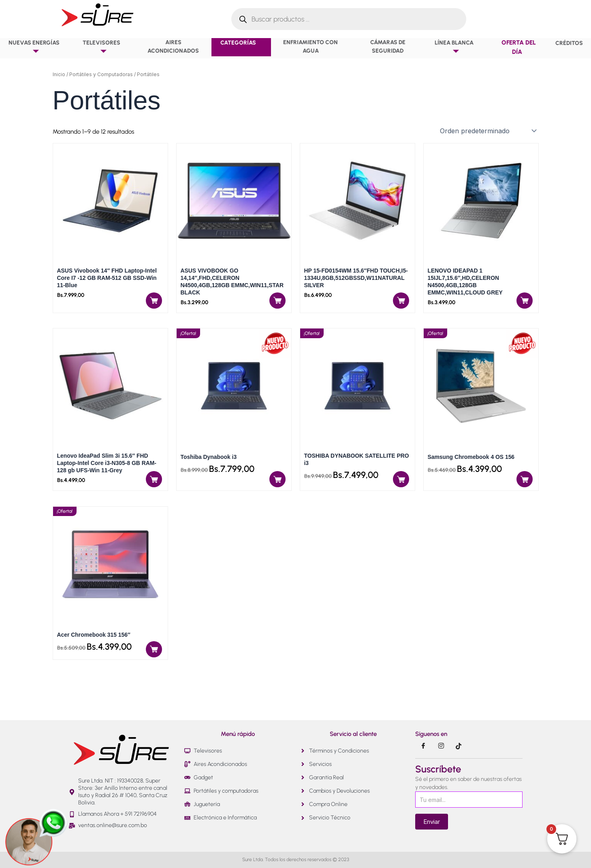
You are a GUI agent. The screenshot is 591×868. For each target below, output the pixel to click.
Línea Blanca (456, 47)
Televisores (103, 47)
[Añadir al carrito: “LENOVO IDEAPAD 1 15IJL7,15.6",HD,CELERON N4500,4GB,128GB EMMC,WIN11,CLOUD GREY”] (524, 305)
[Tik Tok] (459, 746)
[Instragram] (441, 746)
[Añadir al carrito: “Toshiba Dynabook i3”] (275, 486)
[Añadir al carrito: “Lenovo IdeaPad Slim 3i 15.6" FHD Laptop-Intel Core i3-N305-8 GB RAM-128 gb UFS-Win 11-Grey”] (153, 486)
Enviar (432, 822)
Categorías (240, 47)
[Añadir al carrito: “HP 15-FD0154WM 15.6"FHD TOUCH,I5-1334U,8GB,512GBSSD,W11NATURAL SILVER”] (401, 305)
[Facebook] (423, 746)
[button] (62, 43)
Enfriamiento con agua (310, 47)
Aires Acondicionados (173, 47)
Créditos (569, 43)
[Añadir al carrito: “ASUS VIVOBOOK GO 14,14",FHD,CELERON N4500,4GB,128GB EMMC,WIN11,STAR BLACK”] (275, 305)
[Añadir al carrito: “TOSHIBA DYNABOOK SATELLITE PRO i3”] (401, 486)
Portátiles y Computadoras (101, 74)
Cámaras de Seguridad (388, 47)
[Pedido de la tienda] (488, 131)
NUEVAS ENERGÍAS (36, 47)
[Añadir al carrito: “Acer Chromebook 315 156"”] (153, 656)
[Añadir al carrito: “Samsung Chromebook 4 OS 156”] (524, 486)
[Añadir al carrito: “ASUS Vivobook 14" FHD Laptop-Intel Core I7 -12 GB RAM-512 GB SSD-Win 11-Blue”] (153, 305)
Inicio (59, 74)
